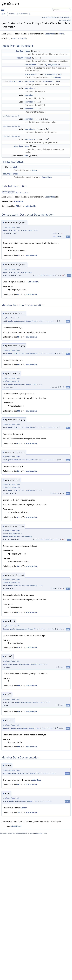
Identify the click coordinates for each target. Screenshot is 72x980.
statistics (12, 14)
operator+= (30, 129)
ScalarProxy (23, 14)
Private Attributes (65, 17)
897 (19, 517)
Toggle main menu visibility (3, 9)
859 (19, 443)
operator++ (30, 88)
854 (19, 337)
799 (19, 812)
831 (19, 294)
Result (20, 58)
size (27, 146)
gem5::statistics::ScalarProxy (17, 230)
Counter (20, 51)
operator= (29, 81)
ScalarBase (19, 201)
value (27, 51)
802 (19, 784)
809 (19, 747)
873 (19, 612)
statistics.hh (19, 38)
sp (60, 74)
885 (19, 411)
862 (19, 365)
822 (19, 256)
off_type (52, 65)
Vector (35, 170)
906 (19, 686)
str (26, 156)
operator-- (30, 95)
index (16, 174)
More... (62, 34)
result (28, 58)
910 (19, 712)
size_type (18, 146)
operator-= (30, 139)
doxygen (39, 833)
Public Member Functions (50, 17)
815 (19, 648)
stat (15, 167)
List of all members (65, 20)
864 (19, 471)
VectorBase (50, 34)
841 (19, 566)
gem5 (4, 14)
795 (17, 206)
